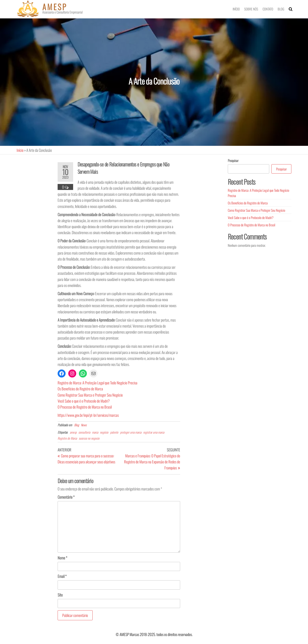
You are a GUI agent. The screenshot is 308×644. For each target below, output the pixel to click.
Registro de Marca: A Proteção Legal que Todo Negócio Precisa (97, 383)
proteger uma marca (131, 432)
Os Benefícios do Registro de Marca (80, 389)
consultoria (84, 432)
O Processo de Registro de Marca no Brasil (85, 407)
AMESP (55, 7)
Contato (268, 9)
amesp (73, 432)
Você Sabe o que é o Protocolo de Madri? (84, 401)
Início (236, 9)
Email (62, 576)
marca (95, 432)
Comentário (66, 497)
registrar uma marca (154, 432)
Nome (62, 558)
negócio (104, 432)
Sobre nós (251, 9)
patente (114, 432)
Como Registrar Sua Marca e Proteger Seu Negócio (90, 395)
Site (60, 595)
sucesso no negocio (89, 438)
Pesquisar (233, 160)
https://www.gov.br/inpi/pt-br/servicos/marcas (88, 415)
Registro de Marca (67, 438)
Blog (281, 9)
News (84, 425)
